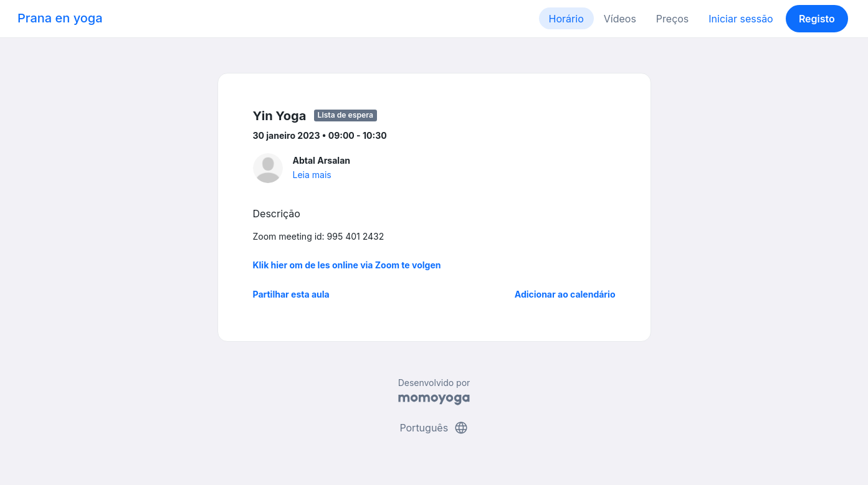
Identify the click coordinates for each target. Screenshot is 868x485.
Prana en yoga (60, 18)
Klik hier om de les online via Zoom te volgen (347, 265)
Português (434, 428)
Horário (566, 19)
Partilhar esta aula (291, 294)
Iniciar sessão (741, 19)
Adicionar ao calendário (565, 294)
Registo (817, 19)
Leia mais (312, 175)
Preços (672, 19)
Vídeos (620, 19)
